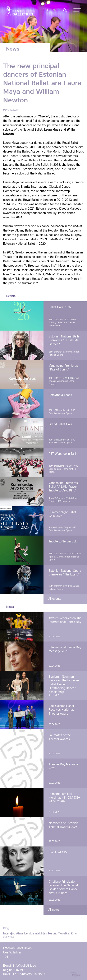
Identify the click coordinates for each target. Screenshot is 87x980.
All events (55, 599)
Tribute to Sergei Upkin (64, 542)
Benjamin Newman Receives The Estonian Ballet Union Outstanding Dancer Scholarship (64, 684)
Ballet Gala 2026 (60, 307)
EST (46, 10)
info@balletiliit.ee (25, 966)
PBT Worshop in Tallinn (64, 454)
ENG (54, 10)
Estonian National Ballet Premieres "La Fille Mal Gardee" (65, 340)
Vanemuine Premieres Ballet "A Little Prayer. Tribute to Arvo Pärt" (63, 487)
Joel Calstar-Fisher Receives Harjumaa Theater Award (62, 710)
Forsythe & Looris (60, 395)
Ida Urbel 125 (58, 853)
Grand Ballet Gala (60, 424)
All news (54, 910)
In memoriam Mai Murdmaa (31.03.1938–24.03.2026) (64, 798)
